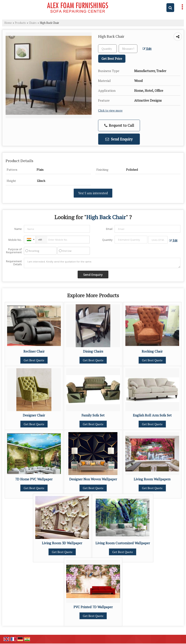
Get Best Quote (34, 360)
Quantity (107, 240)
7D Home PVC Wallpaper (34, 479)
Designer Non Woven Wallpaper (93, 479)
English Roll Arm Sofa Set (152, 415)
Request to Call (119, 125)
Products (20, 23)
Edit (147, 49)
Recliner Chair (34, 351)
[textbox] (128, 49)
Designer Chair (34, 415)
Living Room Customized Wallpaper (123, 543)
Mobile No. (15, 240)
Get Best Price (112, 59)
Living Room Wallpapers (152, 479)
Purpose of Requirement (14, 251)
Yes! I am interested (93, 193)
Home (8, 23)
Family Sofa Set (93, 415)
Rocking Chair (152, 351)
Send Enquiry (119, 139)
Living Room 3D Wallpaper (62, 543)
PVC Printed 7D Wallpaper (93, 607)
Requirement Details (14, 263)
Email (109, 229)
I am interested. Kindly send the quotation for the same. (102, 263)
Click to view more (110, 110)
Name (18, 229)
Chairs (33, 23)
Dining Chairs (93, 351)
